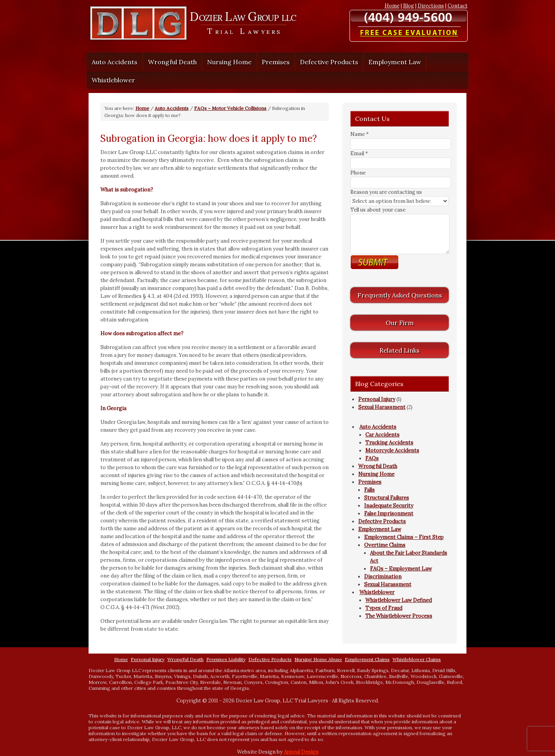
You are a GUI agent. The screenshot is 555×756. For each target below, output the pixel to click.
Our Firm (400, 323)
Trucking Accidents (389, 443)
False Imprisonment (389, 514)
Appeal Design (301, 752)
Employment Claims (367, 659)
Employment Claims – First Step (404, 537)
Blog (409, 6)
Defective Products (329, 62)
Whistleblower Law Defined (399, 600)
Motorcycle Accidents (392, 450)
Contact (458, 6)
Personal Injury (377, 399)
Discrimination (383, 577)
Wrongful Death (172, 62)
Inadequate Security (389, 506)
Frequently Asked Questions (400, 295)
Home (392, 6)
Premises (274, 62)
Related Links (400, 350)
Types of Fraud (384, 608)
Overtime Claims (385, 545)
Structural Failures (387, 498)
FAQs (372, 458)
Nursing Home (229, 62)
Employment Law (393, 62)
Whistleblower (111, 80)
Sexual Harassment (382, 407)
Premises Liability (226, 659)
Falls (369, 490)
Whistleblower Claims (417, 659)
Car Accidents (382, 435)
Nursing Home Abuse (318, 659)
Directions (431, 6)
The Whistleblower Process (399, 616)
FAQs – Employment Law (401, 569)
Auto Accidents (113, 62)
